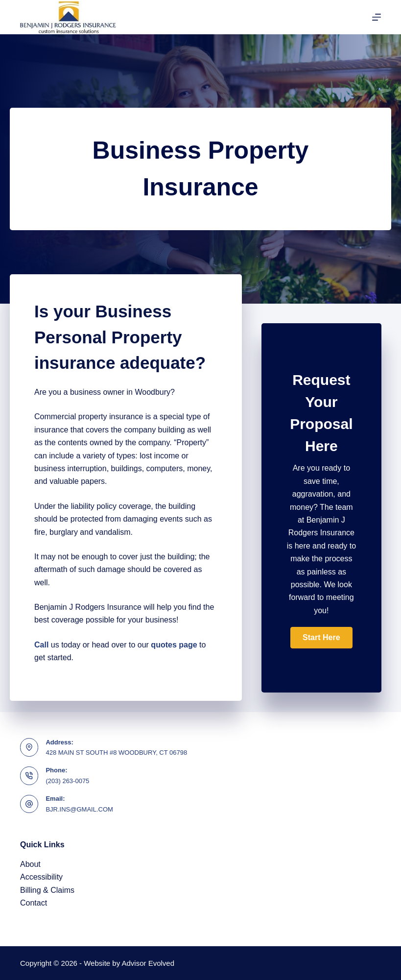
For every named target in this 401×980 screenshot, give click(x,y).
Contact (34, 903)
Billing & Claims (47, 890)
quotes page (174, 645)
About (30, 864)
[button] (321, 638)
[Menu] (377, 17)
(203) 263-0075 (67, 781)
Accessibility (41, 877)
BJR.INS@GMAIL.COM (79, 809)
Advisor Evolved (148, 963)
